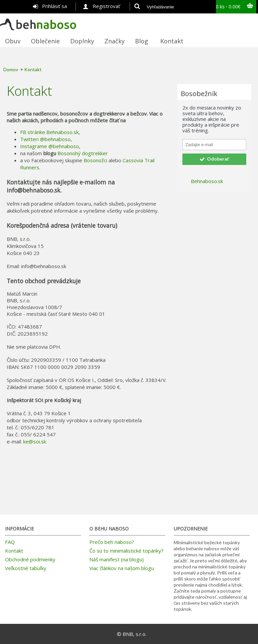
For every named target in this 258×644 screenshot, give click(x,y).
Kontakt (33, 69)
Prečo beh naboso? (112, 542)
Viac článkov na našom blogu (122, 568)
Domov (11, 69)
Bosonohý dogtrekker (83, 153)
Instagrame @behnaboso (50, 146)
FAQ (10, 542)
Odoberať (214, 159)
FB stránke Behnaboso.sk (49, 132)
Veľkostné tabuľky (26, 568)
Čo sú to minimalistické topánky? (126, 551)
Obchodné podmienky (30, 559)
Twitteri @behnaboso (45, 139)
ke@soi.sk (35, 441)
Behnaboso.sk (207, 181)
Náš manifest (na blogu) (117, 559)
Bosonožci (95, 160)
